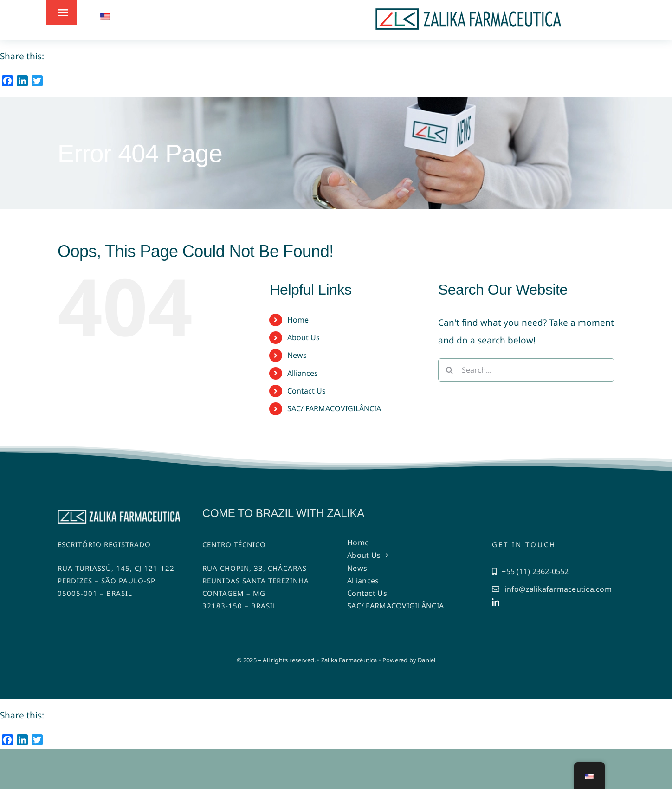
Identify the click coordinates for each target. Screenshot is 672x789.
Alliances (303, 373)
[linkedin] (496, 602)
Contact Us (307, 391)
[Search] (450, 370)
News (297, 355)
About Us (304, 337)
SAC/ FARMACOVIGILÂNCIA (334, 408)
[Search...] (526, 370)
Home (298, 320)
